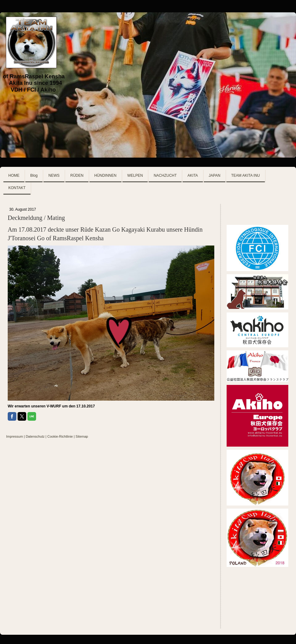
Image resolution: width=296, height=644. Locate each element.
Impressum (14, 436)
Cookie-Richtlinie (60, 436)
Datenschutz (35, 436)
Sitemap (82, 436)
